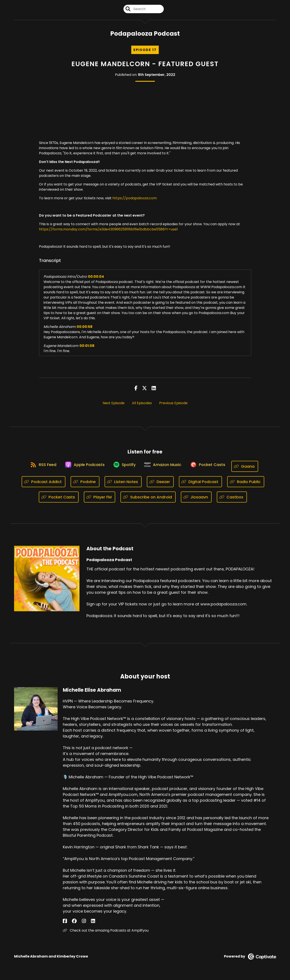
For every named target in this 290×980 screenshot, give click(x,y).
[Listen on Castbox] (232, 501)
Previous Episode (173, 406)
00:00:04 (96, 280)
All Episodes (142, 406)
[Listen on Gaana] (252, 470)
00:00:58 (85, 330)
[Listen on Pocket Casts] (212, 470)
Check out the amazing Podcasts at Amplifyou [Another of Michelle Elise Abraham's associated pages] (106, 934)
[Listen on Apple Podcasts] (81, 470)
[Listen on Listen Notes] (123, 485)
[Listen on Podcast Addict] (44, 485)
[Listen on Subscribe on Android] (148, 501)
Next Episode (114, 406)
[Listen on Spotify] (124, 470)
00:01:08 (87, 349)
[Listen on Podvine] (85, 485)
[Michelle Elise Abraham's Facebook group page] (70, 925)
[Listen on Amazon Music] (165, 470)
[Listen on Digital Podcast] (201, 485)
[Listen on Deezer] (160, 485)
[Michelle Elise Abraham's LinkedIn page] (80, 925)
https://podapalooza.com (135, 202)
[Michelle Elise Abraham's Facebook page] (65, 925)
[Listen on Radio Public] (246, 485)
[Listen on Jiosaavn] (196, 501)
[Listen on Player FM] (100, 501)
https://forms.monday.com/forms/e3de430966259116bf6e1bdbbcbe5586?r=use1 (108, 233)
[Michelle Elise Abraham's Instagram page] (75, 925)
